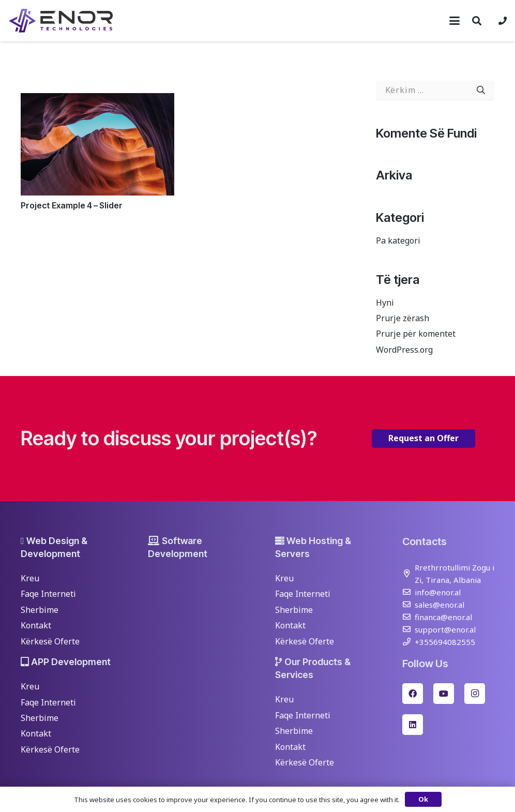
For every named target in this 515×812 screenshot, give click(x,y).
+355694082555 (445, 642)
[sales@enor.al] (408, 604)
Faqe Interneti (48, 594)
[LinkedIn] (413, 725)
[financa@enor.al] (408, 617)
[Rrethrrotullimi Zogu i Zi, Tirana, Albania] (408, 573)
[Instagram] (475, 694)
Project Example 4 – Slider (72, 205)
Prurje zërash (403, 318)
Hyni (385, 303)
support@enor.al (445, 629)
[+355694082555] (408, 642)
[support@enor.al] (408, 629)
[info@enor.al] (408, 592)
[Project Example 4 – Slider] (97, 144)
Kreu (30, 578)
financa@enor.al (443, 617)
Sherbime (40, 610)
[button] (455, 21)
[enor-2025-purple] (61, 21)
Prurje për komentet (416, 334)
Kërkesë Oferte (50, 641)
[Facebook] (413, 694)
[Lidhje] (503, 21)
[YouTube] (444, 694)
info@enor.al (438, 592)
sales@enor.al (440, 605)
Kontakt (36, 625)
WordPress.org (404, 350)
